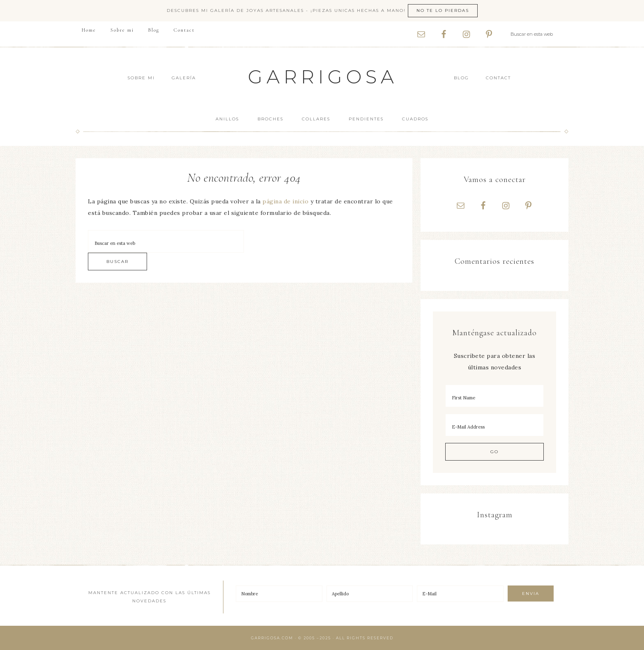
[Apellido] (370, 594)
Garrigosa (323, 77)
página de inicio (285, 201)
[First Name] (494, 396)
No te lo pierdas (443, 10)
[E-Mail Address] (494, 425)
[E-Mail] (460, 594)
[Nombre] (279, 594)
